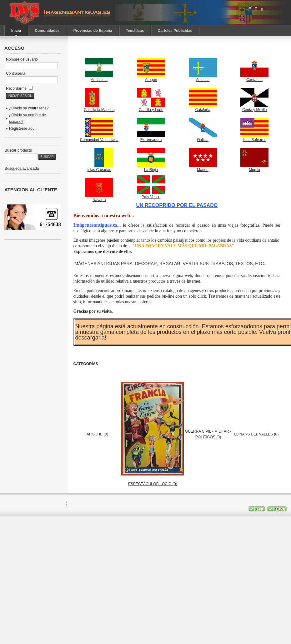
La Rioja (151, 168)
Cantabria (254, 78)
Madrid (203, 168)
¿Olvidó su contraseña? (29, 108)
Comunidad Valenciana (99, 138)
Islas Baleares (254, 138)
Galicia (203, 138)
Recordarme (19, 88)
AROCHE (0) (97, 434)
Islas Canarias (99, 168)
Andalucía (99, 78)
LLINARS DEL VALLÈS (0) (256, 434)
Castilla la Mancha (99, 108)
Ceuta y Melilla (254, 108)
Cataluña (203, 108)
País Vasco (151, 195)
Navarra (99, 198)
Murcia (254, 168)
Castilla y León (151, 108)
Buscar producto (18, 150)
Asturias (203, 78)
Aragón (151, 78)
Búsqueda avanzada (22, 169)
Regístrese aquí (22, 128)
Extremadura (151, 138)
